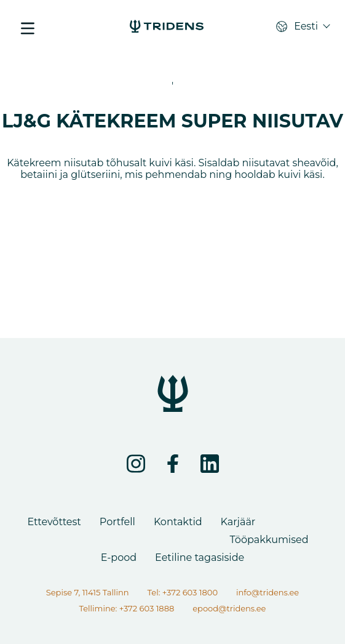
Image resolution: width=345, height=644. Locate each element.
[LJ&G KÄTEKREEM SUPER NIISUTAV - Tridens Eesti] (167, 28)
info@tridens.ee (268, 592)
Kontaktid (178, 522)
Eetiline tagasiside (200, 557)
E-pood (119, 557)
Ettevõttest (54, 522)
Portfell (117, 522)
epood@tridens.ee (229, 608)
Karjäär (238, 522)
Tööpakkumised (269, 540)
